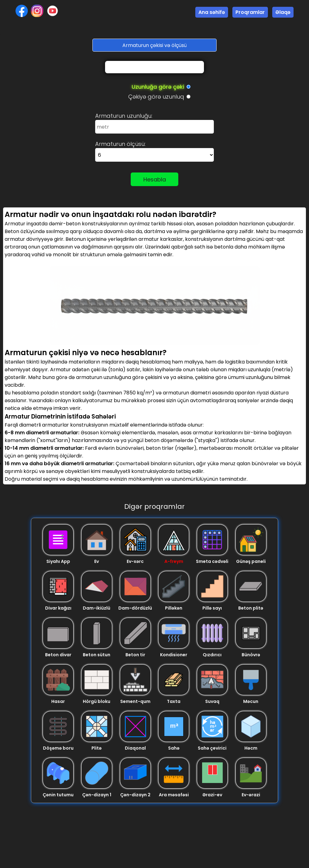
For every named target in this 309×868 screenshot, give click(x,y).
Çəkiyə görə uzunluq (156, 97)
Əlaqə (283, 12)
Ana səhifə (212, 12)
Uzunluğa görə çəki (158, 87)
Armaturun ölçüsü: (120, 144)
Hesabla (155, 179)
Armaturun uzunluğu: (124, 116)
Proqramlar (250, 12)
